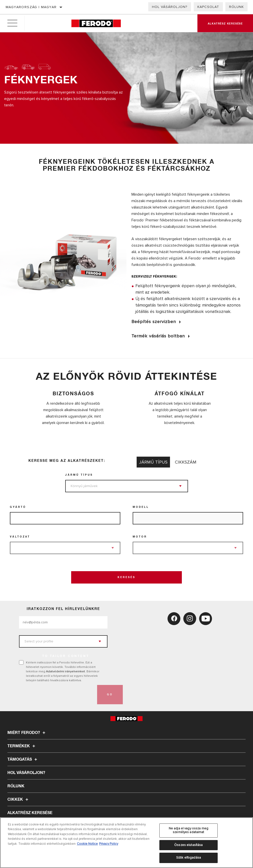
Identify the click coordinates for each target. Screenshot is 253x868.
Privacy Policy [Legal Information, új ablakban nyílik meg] (109, 844)
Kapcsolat (208, 7)
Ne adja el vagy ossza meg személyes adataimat (189, 830)
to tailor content (66, 656)
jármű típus (79, 475)
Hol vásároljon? (170, 7)
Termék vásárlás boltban (158, 336)
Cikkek (19, 799)
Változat (20, 537)
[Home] (96, 23)
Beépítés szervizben (154, 322)
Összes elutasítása (188, 845)
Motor (140, 537)
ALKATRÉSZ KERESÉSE (30, 813)
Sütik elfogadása (189, 858)
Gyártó (18, 507)
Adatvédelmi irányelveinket (65, 671)
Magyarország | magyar (31, 7)
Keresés (126, 577)
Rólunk (236, 7)
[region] (126, 843)
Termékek (22, 746)
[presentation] (57, 695)
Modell (141, 507)
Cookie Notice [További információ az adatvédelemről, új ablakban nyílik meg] (87, 844)
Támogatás (23, 759)
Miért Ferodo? (27, 733)
